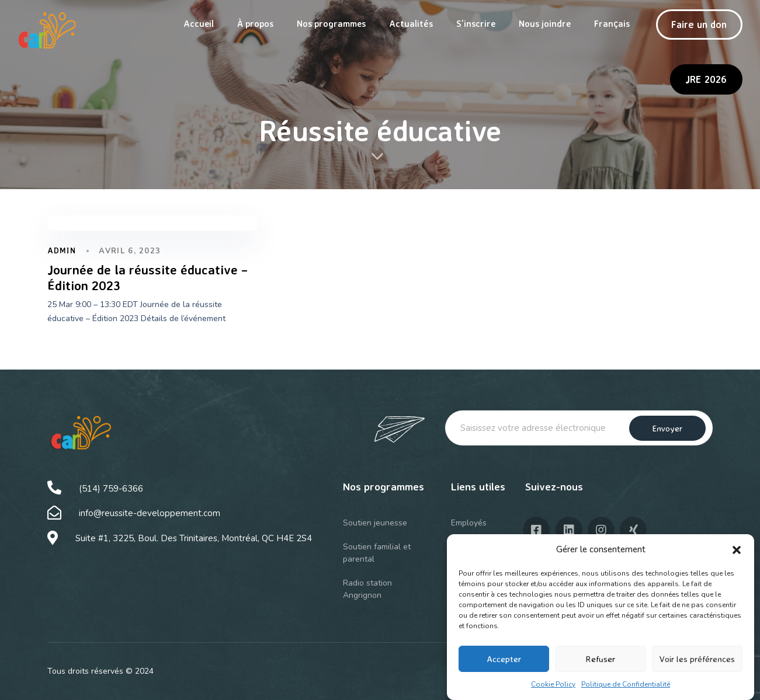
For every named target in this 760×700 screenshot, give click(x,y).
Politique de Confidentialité (626, 689)
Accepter (504, 664)
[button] (737, 555)
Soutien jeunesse (375, 523)
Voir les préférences (697, 664)
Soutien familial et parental (377, 553)
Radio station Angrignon (367, 589)
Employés (469, 523)
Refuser (600, 664)
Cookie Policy (553, 689)
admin (62, 250)
